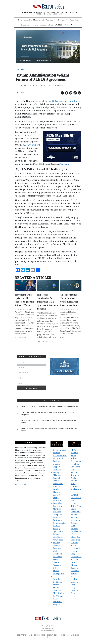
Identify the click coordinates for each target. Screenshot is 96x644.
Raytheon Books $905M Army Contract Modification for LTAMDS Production (76, 486)
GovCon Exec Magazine (70, 635)
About (51, 25)
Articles (43, 25)
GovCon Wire (39, 635)
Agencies (49, 20)
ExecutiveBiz (62, 445)
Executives (25, 25)
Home (20, 20)
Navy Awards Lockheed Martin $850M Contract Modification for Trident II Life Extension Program (59, 590)
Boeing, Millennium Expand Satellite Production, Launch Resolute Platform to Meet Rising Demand (58, 486)
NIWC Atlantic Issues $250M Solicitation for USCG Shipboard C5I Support (76, 461)
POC (49, 637)
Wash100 (59, 25)
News (36, 25)
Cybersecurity (63, 20)
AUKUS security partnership (63, 101)
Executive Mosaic (23, 635)
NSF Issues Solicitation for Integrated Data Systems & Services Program (47, 302)
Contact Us (68, 25)
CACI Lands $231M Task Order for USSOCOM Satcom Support (76, 509)
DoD (18, 69)
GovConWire (78, 445)
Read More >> (21, 484)
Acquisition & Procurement (34, 20)
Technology (74, 20)
